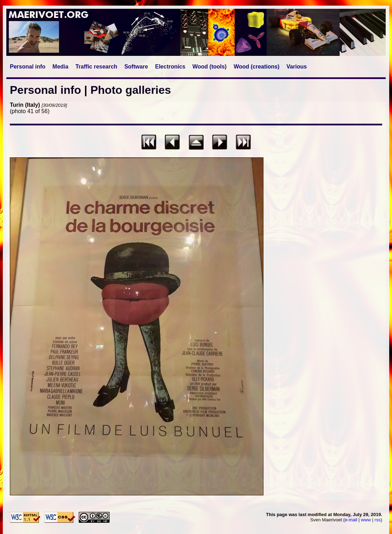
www (366, 520)
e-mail (351, 520)
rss (377, 520)
